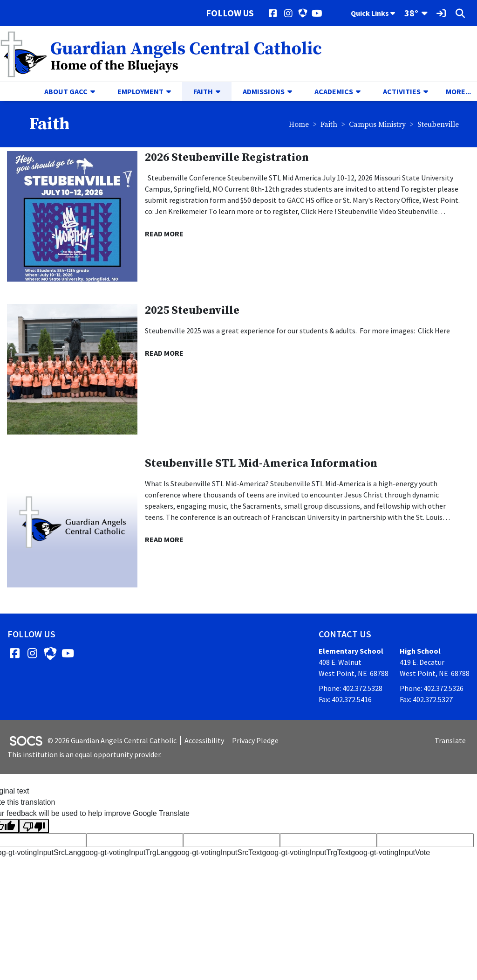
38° (411, 13)
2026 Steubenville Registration (227, 158)
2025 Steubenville (192, 311)
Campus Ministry (377, 124)
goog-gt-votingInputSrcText (217, 852)
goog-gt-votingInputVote (390, 852)
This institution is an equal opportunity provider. (85, 754)
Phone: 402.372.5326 (432, 688)
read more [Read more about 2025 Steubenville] (164, 353)
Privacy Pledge (255, 740)
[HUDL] (303, 13)
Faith (329, 124)
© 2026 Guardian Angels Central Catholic (112, 740)
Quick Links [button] (373, 13)
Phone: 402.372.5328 (351, 688)
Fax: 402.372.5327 (426, 699)
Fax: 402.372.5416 (345, 699)
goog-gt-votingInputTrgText (307, 852)
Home (299, 124)
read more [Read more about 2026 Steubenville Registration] (164, 234)
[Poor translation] (34, 826)
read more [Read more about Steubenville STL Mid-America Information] (164, 539)
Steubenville (438, 124)
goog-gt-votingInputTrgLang (127, 852)
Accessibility (204, 740)
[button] (96, 91)
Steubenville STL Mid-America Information (261, 463)
